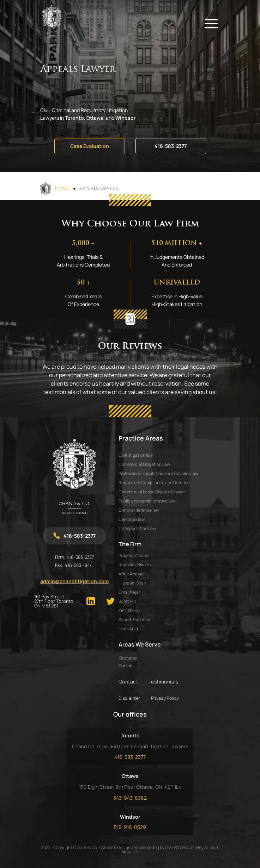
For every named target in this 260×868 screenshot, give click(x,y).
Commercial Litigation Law (144, 464)
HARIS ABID (128, 629)
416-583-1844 (79, 565)
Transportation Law (137, 528)
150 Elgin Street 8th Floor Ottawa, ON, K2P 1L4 (130, 787)
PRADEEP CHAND (134, 555)
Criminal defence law (139, 510)
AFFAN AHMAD (131, 574)
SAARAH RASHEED (134, 620)
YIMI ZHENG (129, 610)
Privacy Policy (165, 698)
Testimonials (163, 682)
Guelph (125, 666)
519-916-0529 (130, 827)
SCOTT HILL (127, 601)
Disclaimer (129, 698)
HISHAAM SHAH (132, 583)
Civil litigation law (136, 455)
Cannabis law (132, 519)
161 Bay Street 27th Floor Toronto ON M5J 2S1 (54, 601)
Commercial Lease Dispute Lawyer (152, 492)
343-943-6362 (130, 798)
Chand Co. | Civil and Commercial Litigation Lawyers (130, 746)
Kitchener (128, 658)
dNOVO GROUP (179, 847)
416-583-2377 (171, 146)
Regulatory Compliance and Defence (154, 483)
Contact (128, 682)
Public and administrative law (147, 501)
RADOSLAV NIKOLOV (135, 565)
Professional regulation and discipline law (158, 473)
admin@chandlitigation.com (74, 581)
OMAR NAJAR (129, 592)
